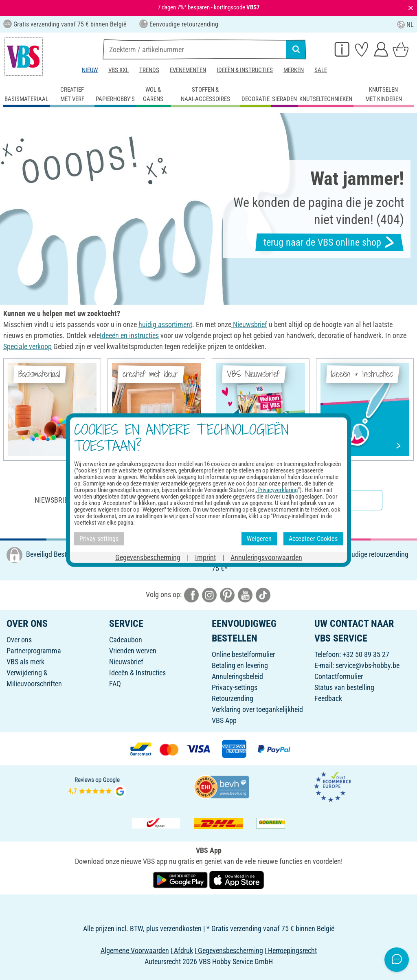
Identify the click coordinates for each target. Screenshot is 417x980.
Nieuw (90, 70)
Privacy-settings (235, 687)
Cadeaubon (126, 640)
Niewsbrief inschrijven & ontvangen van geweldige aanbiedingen (146, 500)
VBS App (224, 720)
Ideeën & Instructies (245, 70)
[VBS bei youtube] (245, 594)
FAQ (115, 684)
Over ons (19, 640)
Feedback (328, 698)
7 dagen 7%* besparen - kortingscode (209, 7)
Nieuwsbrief (126, 662)
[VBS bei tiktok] (263, 594)
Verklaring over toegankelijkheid (257, 709)
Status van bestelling (344, 687)
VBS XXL (119, 70)
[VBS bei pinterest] (227, 594)
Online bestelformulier (243, 654)
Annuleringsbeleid (237, 676)
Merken (294, 70)
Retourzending (233, 698)
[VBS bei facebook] (191, 594)
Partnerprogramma (34, 651)
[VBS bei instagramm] (209, 594)
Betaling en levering (240, 665)
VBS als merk (25, 662)
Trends (149, 70)
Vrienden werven (133, 651)
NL (405, 25)
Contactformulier (339, 676)
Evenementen (188, 70)
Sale (321, 70)
